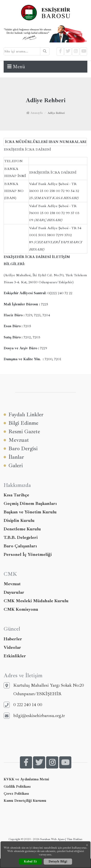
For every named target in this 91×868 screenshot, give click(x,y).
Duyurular (14, 592)
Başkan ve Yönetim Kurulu (30, 512)
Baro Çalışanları (20, 546)
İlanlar (14, 457)
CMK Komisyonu (21, 609)
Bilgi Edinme (21, 423)
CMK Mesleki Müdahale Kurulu (36, 601)
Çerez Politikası (16, 793)
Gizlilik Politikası (17, 786)
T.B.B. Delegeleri (21, 537)
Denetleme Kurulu (22, 529)
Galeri (13, 466)
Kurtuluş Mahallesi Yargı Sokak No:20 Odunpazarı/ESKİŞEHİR (44, 689)
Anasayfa (34, 113)
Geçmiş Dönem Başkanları (30, 503)
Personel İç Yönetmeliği (28, 554)
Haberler (13, 639)
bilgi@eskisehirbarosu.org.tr (34, 716)
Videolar (12, 647)
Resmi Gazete (22, 432)
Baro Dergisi (21, 449)
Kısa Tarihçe (16, 495)
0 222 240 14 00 (23, 705)
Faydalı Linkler (24, 415)
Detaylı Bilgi (58, 861)
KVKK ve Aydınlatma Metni (26, 779)
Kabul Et (30, 861)
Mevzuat (16, 440)
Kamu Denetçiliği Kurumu (25, 801)
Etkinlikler (15, 656)
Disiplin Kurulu (19, 520)
